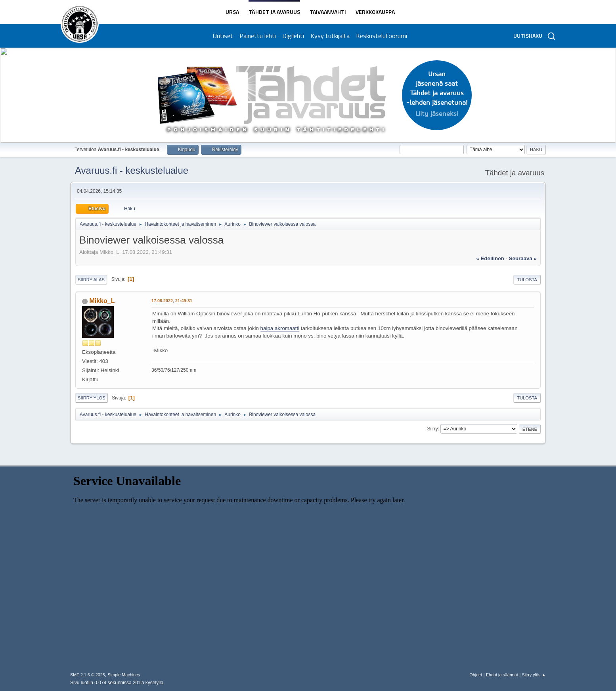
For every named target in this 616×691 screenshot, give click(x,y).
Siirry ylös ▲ (534, 675)
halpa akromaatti (280, 328)
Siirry (432, 429)
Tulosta (527, 280)
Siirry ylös (92, 398)
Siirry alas (91, 280)
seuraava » (523, 258)
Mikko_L (102, 301)
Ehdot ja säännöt (502, 675)
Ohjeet (476, 675)
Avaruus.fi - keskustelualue (132, 170)
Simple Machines (124, 675)
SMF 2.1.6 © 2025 (88, 675)
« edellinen (490, 258)
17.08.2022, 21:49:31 (172, 301)
